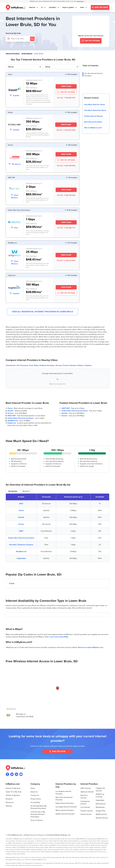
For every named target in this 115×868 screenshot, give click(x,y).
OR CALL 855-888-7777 (66, 228)
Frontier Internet (87, 811)
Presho (66, 365)
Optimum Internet (87, 792)
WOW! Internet (101, 814)
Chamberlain (11, 365)
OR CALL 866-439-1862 (66, 195)
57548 (12, 584)
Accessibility (35, 802)
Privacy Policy (36, 799)
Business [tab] (26, 491)
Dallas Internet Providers (65, 803)
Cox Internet (85, 807)
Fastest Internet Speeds (93, 116)
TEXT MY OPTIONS (66, 92)
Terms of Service (37, 820)
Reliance (81, 365)
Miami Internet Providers (65, 810)
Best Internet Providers (93, 122)
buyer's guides (68, 7)
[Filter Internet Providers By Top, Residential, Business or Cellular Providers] (24, 67)
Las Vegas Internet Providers (66, 807)
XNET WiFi (12, 416)
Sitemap (9, 806)
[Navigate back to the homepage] (15, 7)
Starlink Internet (102, 818)
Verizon (10, 413)
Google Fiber (101, 811)
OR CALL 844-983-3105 (66, 98)
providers (53, 7)
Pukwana (73, 365)
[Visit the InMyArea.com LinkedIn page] (16, 774)
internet (32, 7)
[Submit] (32, 39)
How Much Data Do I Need (94, 105)
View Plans (66, 86)
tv (42, 7)
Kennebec (51, 365)
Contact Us (35, 795)
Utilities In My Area (13, 795)
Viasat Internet (86, 814)
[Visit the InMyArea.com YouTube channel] (21, 774)
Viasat (10, 408)
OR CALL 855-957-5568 (66, 130)
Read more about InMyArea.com (91, 647)
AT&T (21, 504)
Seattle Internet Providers (65, 814)
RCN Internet (101, 804)
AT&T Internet (86, 788)
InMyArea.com (17, 835)
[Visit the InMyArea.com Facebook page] (7, 774)
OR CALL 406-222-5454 (66, 260)
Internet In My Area (13, 788)
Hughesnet (12, 423)
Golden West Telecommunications (21, 418)
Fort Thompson (22, 365)
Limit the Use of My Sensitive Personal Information (38, 814)
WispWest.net (13, 421)
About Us (34, 792)
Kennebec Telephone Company (21, 545)
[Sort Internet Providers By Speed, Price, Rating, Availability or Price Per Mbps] (61, 67)
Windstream (100, 807)
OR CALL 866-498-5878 (66, 166)
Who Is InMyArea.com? (93, 128)
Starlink (10, 411)
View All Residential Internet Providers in (43, 312)
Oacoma (59, 365)
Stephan (88, 365)
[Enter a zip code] (21, 39)
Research (9, 799)
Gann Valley (34, 365)
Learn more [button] (80, 1)
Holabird (43, 365)
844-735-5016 (101, 7)
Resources (10, 802)
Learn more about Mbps (59, 637)
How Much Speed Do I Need (95, 110)
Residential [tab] (13, 491)
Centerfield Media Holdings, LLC (58, 835)
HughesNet (21, 558)
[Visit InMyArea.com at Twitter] (12, 774)
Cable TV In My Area (13, 792)
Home (33, 788)
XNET (21, 531)
